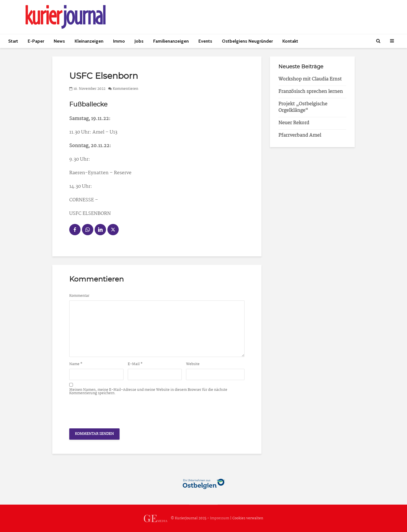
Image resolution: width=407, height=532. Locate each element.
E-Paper (36, 41)
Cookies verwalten (248, 518)
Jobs (139, 41)
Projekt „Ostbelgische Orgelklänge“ (303, 107)
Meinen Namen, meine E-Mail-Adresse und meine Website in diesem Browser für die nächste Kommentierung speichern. (148, 392)
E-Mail (135, 364)
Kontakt (290, 41)
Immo (119, 41)
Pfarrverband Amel (300, 135)
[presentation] (112, 410)
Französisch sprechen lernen (311, 92)
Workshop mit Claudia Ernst (310, 79)
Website (193, 364)
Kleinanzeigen (89, 41)
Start (13, 41)
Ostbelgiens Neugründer (247, 41)
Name (76, 364)
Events (205, 41)
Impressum (220, 518)
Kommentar (79, 296)
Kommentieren (125, 89)
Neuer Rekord (294, 123)
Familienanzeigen (171, 41)
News (59, 41)
